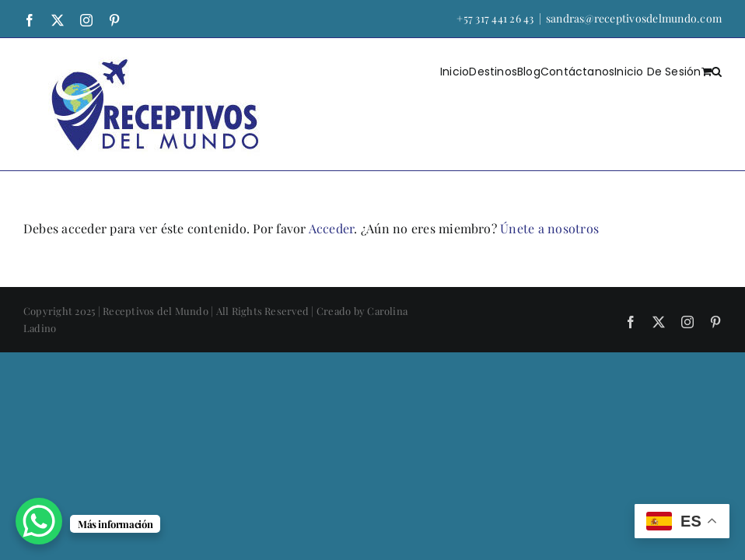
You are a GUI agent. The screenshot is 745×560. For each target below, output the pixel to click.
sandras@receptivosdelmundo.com (634, 18)
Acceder (332, 228)
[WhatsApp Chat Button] (39, 521)
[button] (717, 71)
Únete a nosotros (549, 228)
